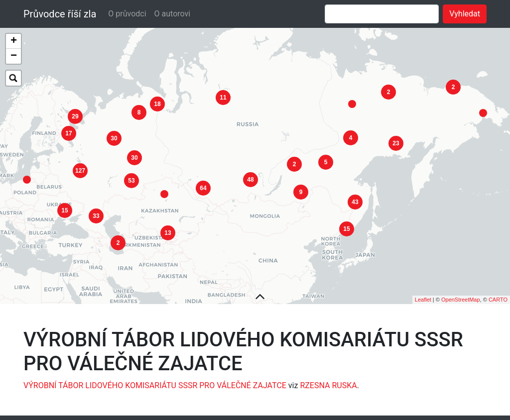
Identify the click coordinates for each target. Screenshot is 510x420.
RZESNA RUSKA (328, 378)
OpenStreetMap (461, 293)
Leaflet (423, 293)
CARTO (498, 293)
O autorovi (173, 14)
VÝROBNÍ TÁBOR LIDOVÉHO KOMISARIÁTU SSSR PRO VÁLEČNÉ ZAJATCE (155, 378)
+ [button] (14, 41)
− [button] (14, 56)
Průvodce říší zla (60, 14)
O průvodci (127, 14)
